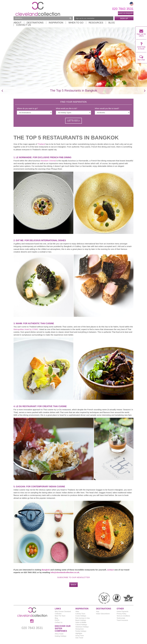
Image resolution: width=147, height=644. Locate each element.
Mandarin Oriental (48, 161)
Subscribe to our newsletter (73, 577)
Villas (77, 612)
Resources (96, 23)
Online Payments (122, 612)
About (17, 23)
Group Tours (80, 636)
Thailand (41, 144)
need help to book (141, 47)
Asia (98, 612)
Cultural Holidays (81, 625)
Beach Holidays (81, 620)
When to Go (76, 23)
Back (74, 585)
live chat (141, 59)
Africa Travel (59, 634)
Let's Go (73, 121)
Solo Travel (79, 638)
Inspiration (56, 23)
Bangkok (46, 570)
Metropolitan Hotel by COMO (26, 329)
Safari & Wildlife (81, 622)
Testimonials (121, 618)
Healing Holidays (60, 636)
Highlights (79, 633)
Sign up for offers (141, 34)
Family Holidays (81, 631)
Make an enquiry (126, 13)
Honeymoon (80, 629)
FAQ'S (57, 620)
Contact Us (24, 25)
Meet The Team (60, 616)
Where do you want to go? (27, 108)
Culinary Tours (80, 614)
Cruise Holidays (81, 616)
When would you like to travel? (107, 108)
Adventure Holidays (82, 627)
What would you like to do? (67, 108)
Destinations (35, 23)
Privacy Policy (121, 614)
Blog (112, 23)
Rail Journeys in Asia (82, 618)
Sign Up (124, 18)
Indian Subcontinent (103, 614)
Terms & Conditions (123, 616)
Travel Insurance (122, 620)
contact (110, 570)
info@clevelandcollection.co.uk (65, 572)
